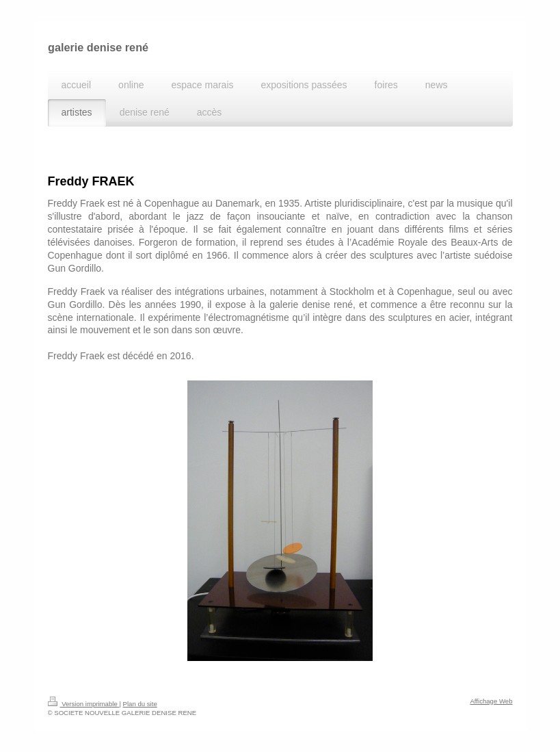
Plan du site (140, 704)
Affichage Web (491, 701)
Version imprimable (84, 704)
